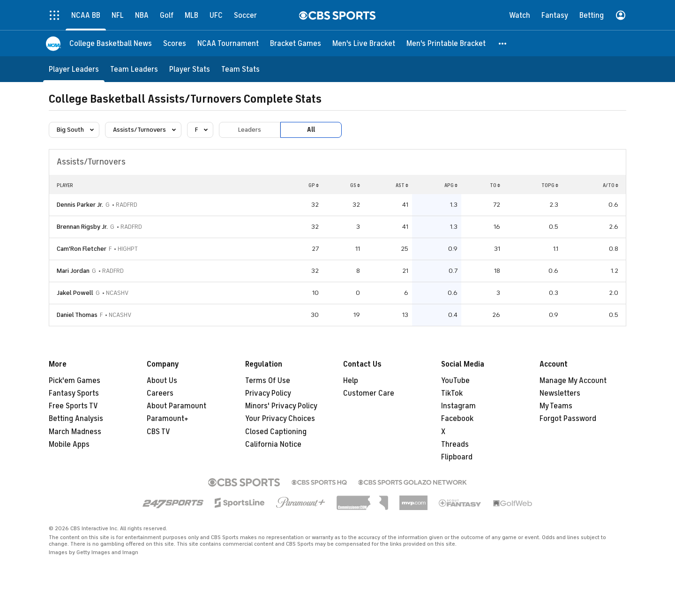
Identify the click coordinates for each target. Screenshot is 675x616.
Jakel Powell (75, 293)
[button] (503, 43)
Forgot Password (568, 419)
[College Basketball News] (111, 43)
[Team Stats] (240, 69)
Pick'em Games (75, 381)
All (311, 130)
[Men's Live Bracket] (364, 43)
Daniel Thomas (77, 315)
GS (355, 185)
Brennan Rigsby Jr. (82, 227)
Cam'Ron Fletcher (82, 249)
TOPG (550, 185)
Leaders (250, 130)
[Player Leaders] (74, 69)
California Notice (273, 444)
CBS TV (158, 432)
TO (495, 185)
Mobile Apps (69, 444)
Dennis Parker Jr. (80, 205)
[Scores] (175, 43)
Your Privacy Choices (280, 419)
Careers (160, 393)
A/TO (611, 185)
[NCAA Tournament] (228, 43)
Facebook (457, 419)
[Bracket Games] (296, 43)
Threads (455, 444)
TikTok (452, 393)
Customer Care (369, 393)
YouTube (455, 381)
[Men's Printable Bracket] (446, 43)
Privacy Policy (268, 393)
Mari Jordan (73, 271)
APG (451, 185)
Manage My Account (573, 381)
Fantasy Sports (74, 393)
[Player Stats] (190, 69)
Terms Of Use (268, 381)
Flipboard (457, 457)
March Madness (75, 432)
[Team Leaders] (134, 69)
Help (351, 381)
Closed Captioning (276, 432)
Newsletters (560, 393)
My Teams (556, 406)
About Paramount (176, 406)
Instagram (458, 406)
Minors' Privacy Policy (281, 406)
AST (402, 185)
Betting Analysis (76, 419)
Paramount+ (168, 419)
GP (314, 185)
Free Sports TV (73, 406)
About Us (162, 381)
